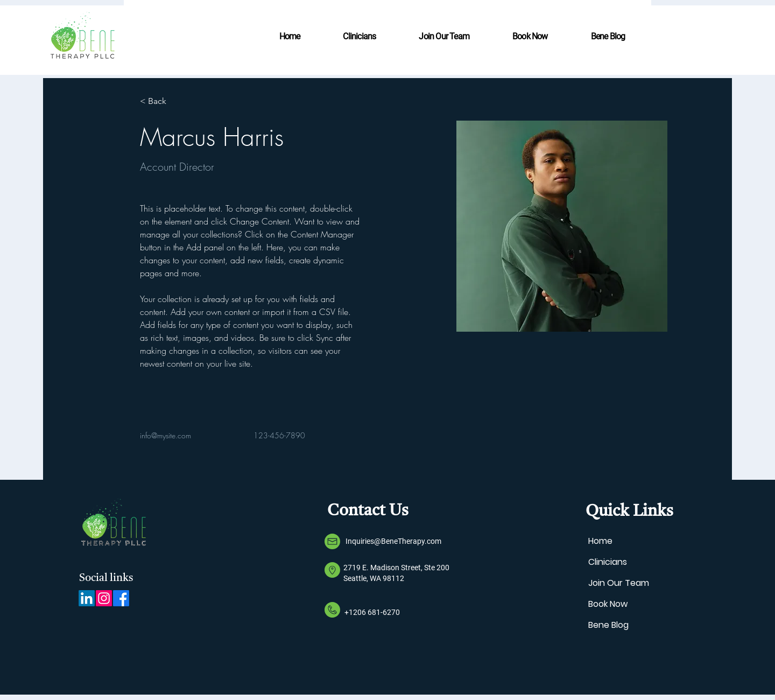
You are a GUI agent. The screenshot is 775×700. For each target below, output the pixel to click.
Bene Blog (608, 625)
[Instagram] (104, 598)
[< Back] (161, 101)
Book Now (608, 604)
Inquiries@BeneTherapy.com (393, 541)
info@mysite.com (165, 435)
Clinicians (608, 562)
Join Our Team (619, 583)
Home (600, 541)
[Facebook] (121, 598)
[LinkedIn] (87, 598)
